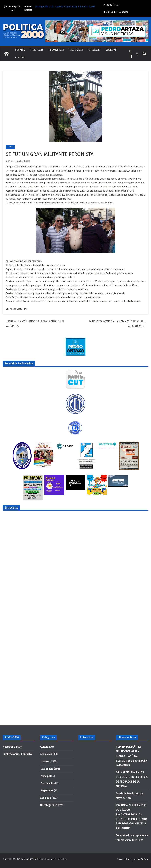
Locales (20, 50)
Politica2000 (27, 859)
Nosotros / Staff (111, 5)
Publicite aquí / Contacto (115, 12)
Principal (45, 776)
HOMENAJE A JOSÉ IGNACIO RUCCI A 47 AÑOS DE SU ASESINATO (34, 324)
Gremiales (95, 50)
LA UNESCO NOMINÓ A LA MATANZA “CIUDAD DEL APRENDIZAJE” (119, 324)
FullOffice (143, 859)
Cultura (20, 57)
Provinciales (56, 50)
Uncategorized (49, 805)
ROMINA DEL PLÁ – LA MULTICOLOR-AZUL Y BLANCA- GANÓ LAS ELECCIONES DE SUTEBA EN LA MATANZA (132, 756)
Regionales (37, 50)
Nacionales (76, 50)
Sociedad (111, 50)
